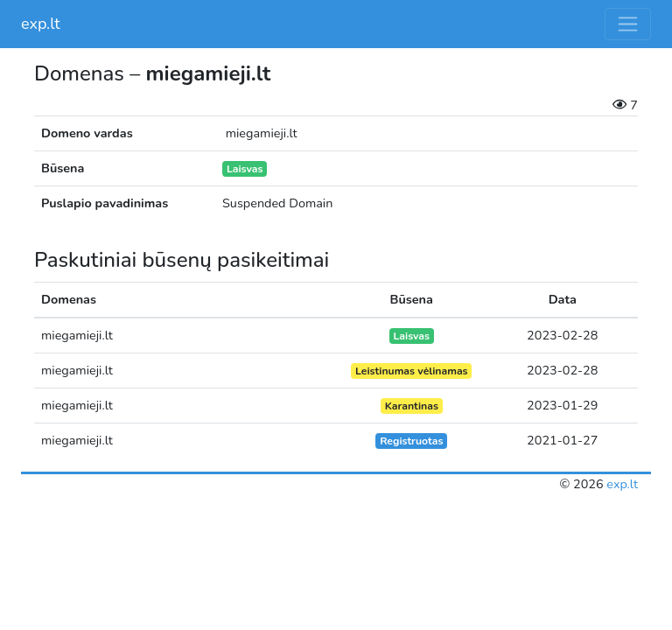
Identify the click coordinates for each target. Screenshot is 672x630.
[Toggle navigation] (628, 24)
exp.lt (41, 24)
